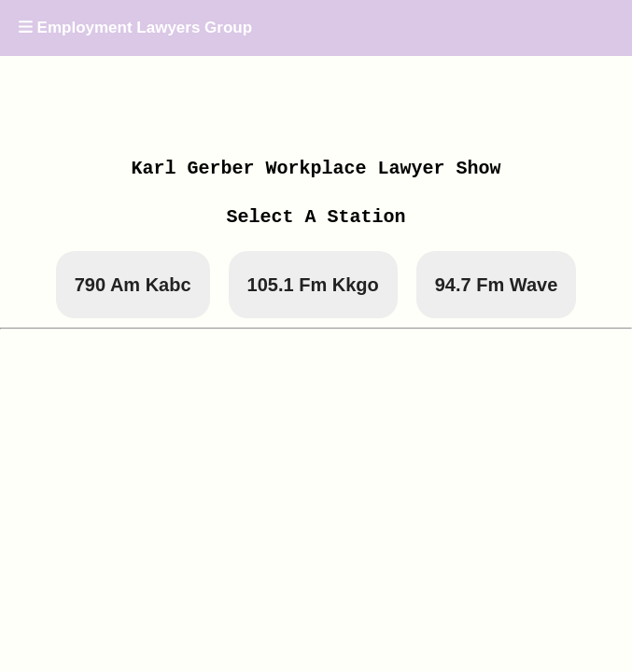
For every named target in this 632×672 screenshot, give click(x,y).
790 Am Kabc (133, 285)
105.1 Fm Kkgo (313, 285)
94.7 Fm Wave (497, 285)
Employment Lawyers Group (135, 28)
